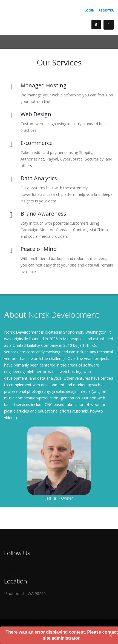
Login (89, 10)
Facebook (8, 566)
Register (106, 10)
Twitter (18, 566)
